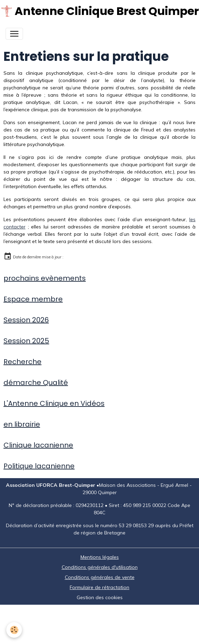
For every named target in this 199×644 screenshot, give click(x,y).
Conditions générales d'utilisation (100, 567)
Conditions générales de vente (100, 577)
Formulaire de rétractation (99, 587)
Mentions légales (100, 557)
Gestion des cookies (100, 597)
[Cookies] (14, 630)
